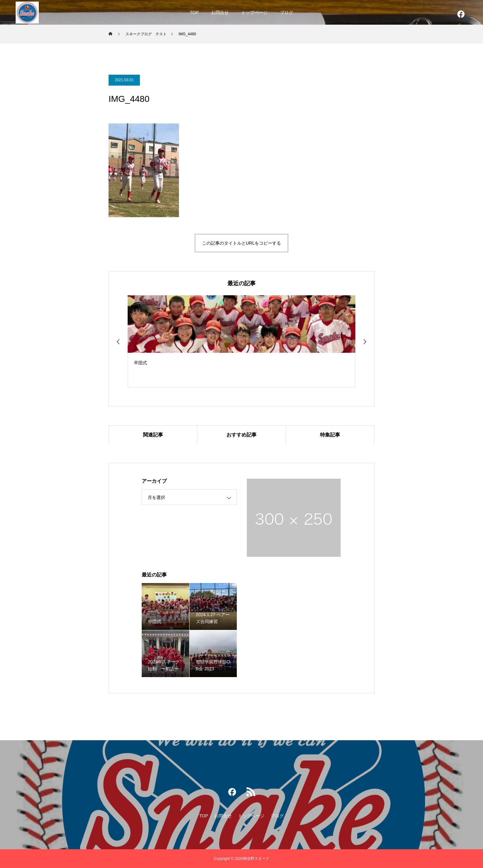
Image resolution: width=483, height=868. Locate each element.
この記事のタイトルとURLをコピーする (241, 243)
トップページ (254, 12)
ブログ (287, 12)
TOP (194, 12)
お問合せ (220, 12)
